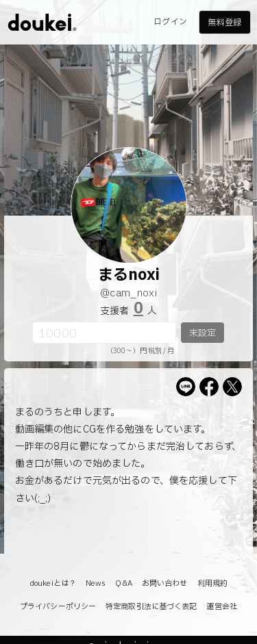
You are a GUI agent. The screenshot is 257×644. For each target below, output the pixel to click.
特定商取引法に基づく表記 (151, 607)
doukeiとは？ (53, 583)
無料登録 (224, 23)
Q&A (123, 583)
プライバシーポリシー (58, 607)
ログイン (170, 22)
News (96, 583)
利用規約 (212, 583)
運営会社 (221, 607)
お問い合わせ (165, 583)
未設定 (203, 333)
